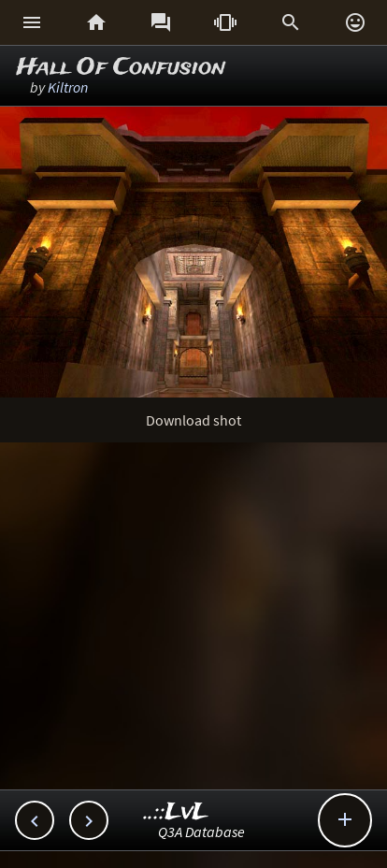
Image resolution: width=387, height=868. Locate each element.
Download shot (193, 420)
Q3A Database (201, 832)
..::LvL (176, 812)
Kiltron (68, 87)
